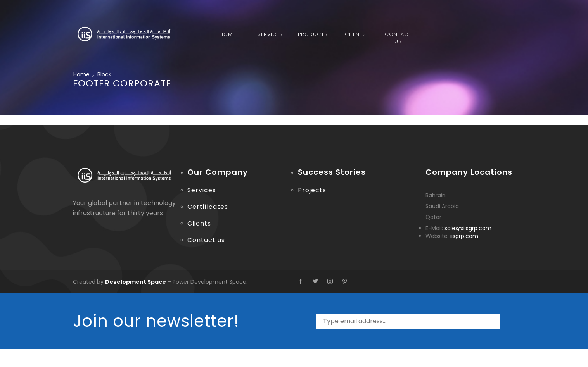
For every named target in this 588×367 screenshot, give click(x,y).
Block (104, 74)
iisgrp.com (464, 236)
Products (313, 34)
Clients (355, 34)
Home (227, 34)
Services (270, 34)
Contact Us (398, 38)
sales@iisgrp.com (468, 228)
